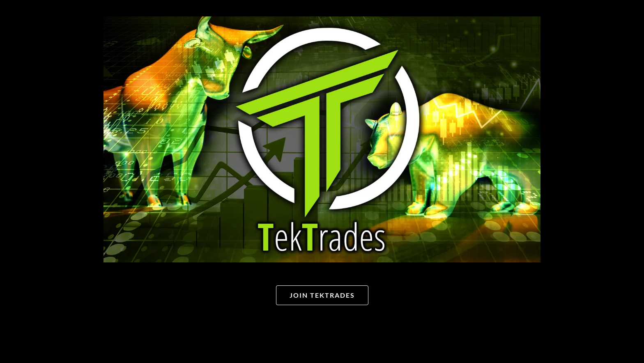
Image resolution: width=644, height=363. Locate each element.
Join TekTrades (322, 295)
